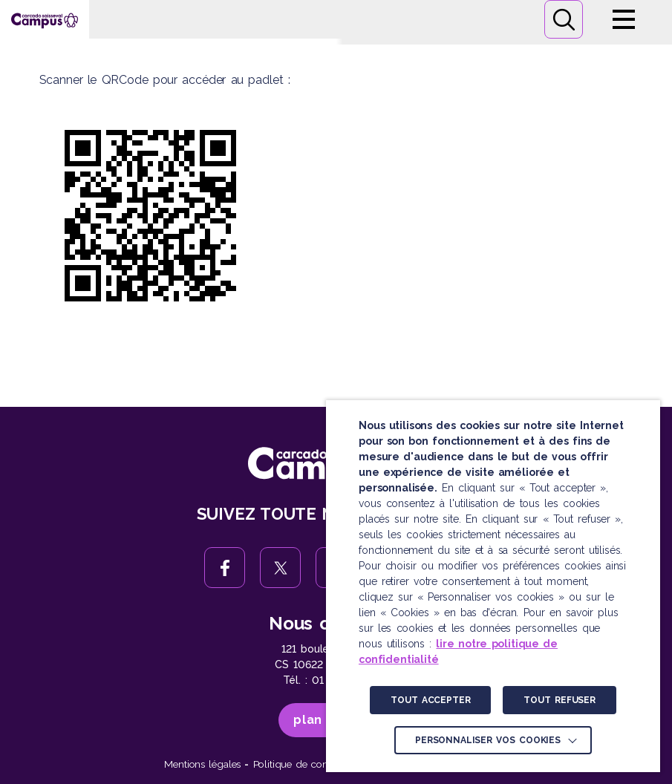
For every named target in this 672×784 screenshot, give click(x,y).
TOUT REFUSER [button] (559, 700)
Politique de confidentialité (313, 764)
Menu (624, 19)
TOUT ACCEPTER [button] (430, 700)
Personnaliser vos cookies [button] (488, 740)
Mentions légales (202, 764)
